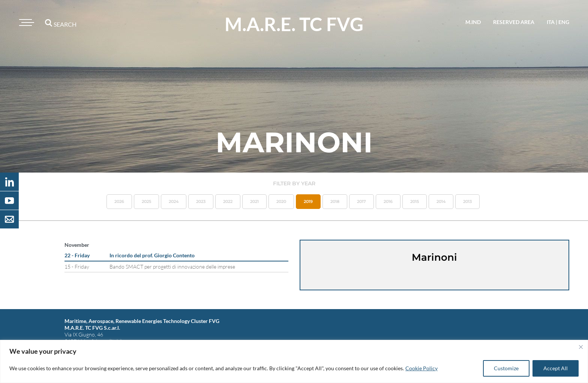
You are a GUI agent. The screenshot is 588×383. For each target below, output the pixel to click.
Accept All (556, 368)
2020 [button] (281, 201)
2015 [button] (415, 201)
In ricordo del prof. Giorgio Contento (152, 255)
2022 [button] (228, 201)
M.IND (473, 22)
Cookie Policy (421, 368)
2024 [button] (174, 201)
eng (564, 22)
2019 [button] (308, 201)
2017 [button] (361, 201)
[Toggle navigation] (25, 23)
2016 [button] (388, 201)
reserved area (514, 22)
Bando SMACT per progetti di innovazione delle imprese (172, 267)
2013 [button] (467, 201)
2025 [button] (146, 201)
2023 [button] (201, 201)
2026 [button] (119, 201)
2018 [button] (335, 201)
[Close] (581, 347)
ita (551, 22)
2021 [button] (254, 201)
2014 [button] (441, 201)
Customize (506, 368)
